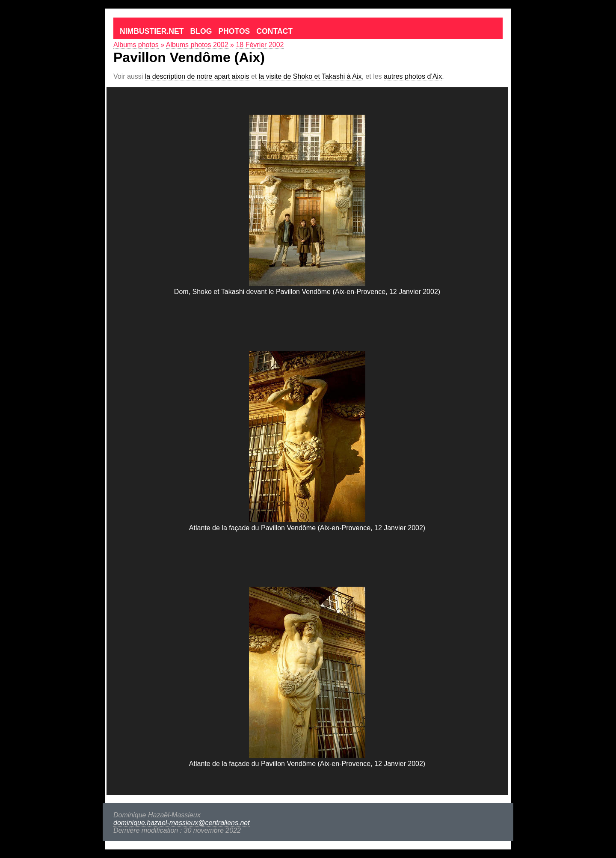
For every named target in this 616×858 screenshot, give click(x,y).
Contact (274, 31)
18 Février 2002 (260, 45)
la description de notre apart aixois (197, 76)
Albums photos (136, 45)
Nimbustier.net (152, 31)
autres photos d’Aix (413, 76)
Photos (234, 31)
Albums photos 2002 (197, 45)
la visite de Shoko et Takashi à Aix (310, 76)
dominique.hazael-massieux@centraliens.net (182, 823)
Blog (201, 31)
